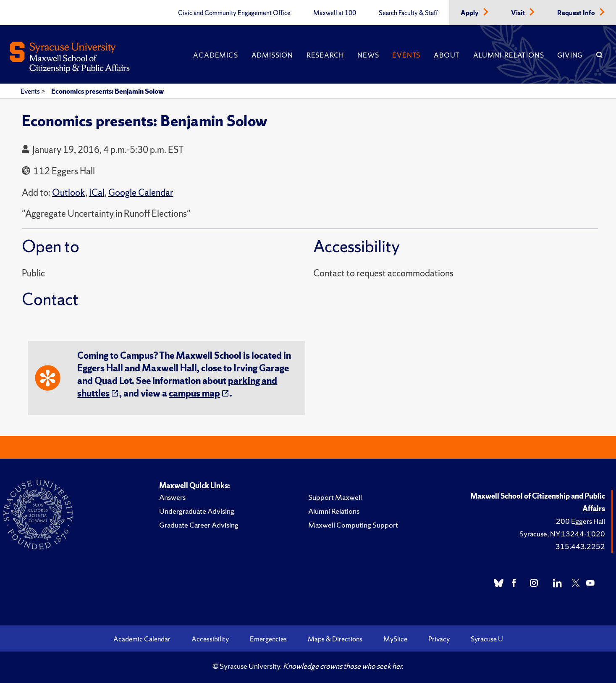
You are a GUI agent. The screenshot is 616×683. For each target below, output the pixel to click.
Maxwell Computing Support (353, 525)
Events (406, 55)
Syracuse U (487, 639)
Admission (272, 55)
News (368, 55)
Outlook (69, 193)
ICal (97, 193)
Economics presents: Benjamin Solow (107, 91)
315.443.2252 (580, 546)
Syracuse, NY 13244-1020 (562, 534)
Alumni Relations (509, 55)
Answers (172, 497)
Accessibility (210, 639)
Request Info (577, 13)
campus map (194, 393)
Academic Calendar (142, 639)
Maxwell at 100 (335, 13)
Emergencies (268, 639)
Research (325, 55)
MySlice (395, 639)
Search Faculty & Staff (408, 13)
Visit (519, 13)
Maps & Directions (335, 639)
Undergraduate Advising (197, 511)
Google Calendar (141, 193)
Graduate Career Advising (199, 525)
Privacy (439, 639)
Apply (470, 13)
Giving (570, 55)
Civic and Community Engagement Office (234, 13)
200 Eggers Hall (581, 521)
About (447, 55)
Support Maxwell (335, 497)
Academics (215, 55)
